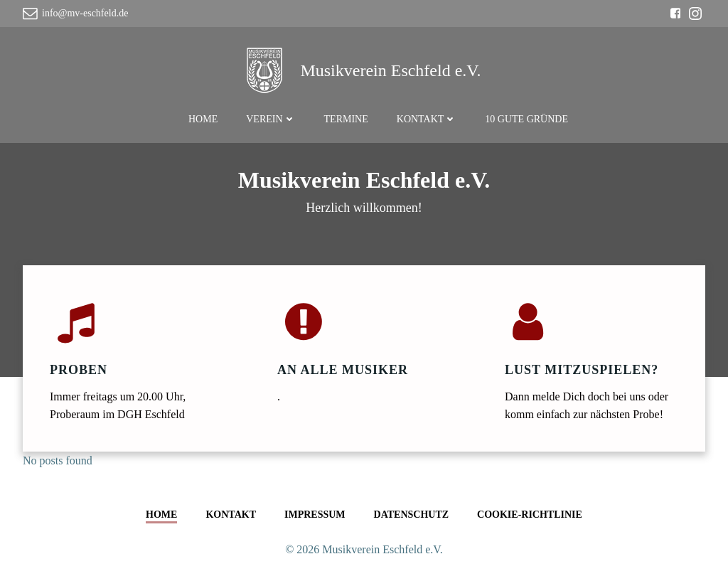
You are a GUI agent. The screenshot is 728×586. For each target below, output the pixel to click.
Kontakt (427, 119)
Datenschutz (412, 515)
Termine (346, 119)
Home (203, 119)
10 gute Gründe (526, 119)
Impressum (315, 515)
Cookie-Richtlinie (530, 515)
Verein (271, 119)
